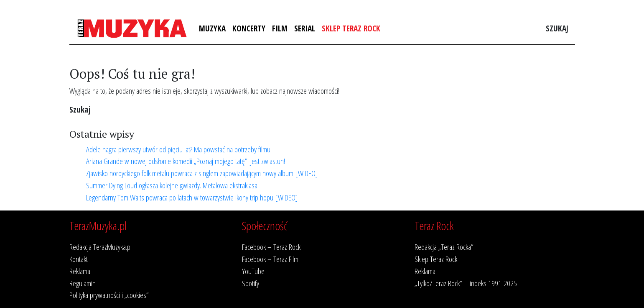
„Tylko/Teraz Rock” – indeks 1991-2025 (466, 283)
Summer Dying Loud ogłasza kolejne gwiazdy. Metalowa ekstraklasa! (172, 185)
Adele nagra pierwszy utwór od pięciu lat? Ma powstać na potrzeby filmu (178, 149)
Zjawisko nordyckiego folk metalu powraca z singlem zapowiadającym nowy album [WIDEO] (202, 173)
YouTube (253, 271)
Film (280, 28)
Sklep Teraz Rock (351, 28)
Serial (305, 28)
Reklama (80, 271)
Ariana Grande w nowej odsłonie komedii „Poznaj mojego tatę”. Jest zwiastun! (186, 161)
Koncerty (249, 28)
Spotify (251, 283)
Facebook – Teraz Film (270, 259)
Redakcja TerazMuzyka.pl (101, 247)
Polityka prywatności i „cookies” (109, 295)
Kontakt (79, 259)
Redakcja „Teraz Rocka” (444, 247)
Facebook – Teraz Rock (271, 247)
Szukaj (557, 28)
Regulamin (83, 283)
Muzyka (212, 28)
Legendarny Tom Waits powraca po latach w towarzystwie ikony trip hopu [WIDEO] (192, 197)
